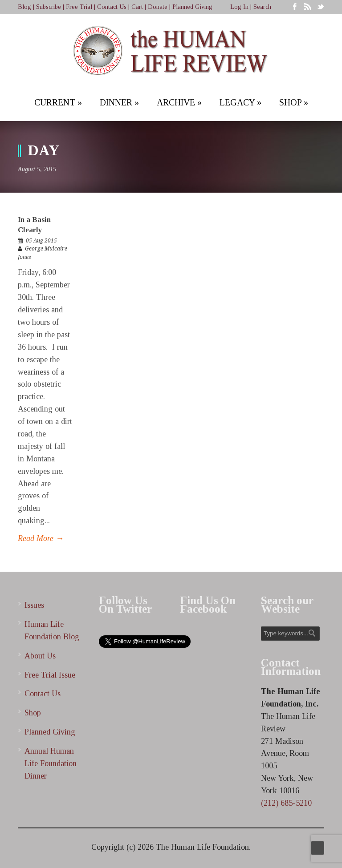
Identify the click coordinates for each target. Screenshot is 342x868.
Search (262, 7)
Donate (158, 7)
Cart (137, 7)
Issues (34, 605)
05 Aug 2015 (41, 241)
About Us (40, 656)
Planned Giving (192, 7)
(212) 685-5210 (286, 803)
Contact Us (112, 7)
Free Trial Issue (50, 675)
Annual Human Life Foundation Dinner (51, 763)
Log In (239, 7)
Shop (33, 713)
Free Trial (79, 7)
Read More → (41, 538)
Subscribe (49, 7)
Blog (24, 7)
